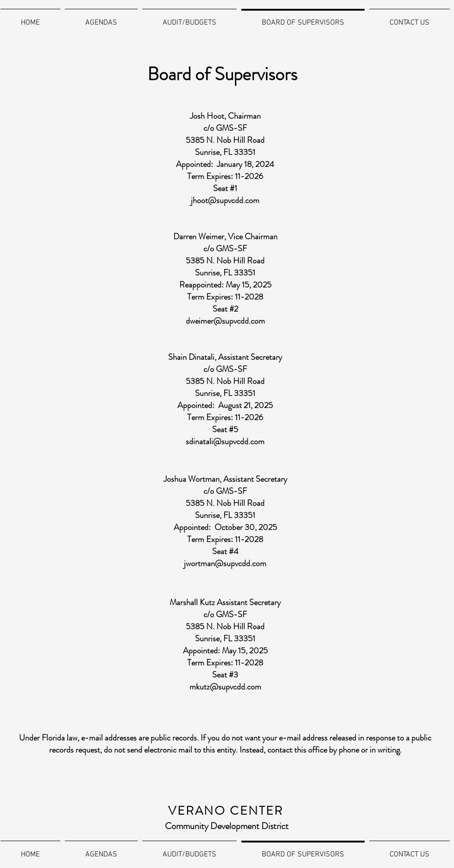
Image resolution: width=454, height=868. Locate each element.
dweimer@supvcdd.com (225, 321)
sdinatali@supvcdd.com (225, 441)
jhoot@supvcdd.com (225, 200)
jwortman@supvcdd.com (225, 563)
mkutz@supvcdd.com (225, 687)
